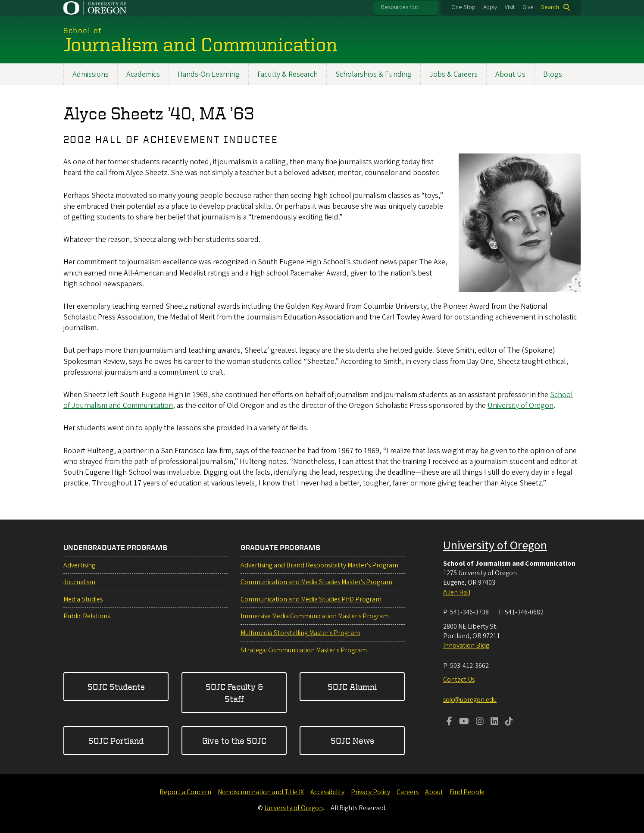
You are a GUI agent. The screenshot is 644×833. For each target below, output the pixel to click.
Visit (510, 7)
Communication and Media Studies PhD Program (311, 599)
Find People (467, 792)
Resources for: (400, 7)
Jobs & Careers (453, 74)
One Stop (463, 7)
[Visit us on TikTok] (509, 722)
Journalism (79, 582)
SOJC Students (116, 687)
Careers (408, 792)
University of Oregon (521, 406)
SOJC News (352, 741)
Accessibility (327, 792)
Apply (490, 7)
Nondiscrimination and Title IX (261, 792)
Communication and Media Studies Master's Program (316, 582)
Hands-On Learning (209, 74)
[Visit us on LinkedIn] (494, 722)
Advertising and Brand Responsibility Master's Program (319, 565)
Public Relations (87, 616)
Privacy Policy (370, 792)
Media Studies (83, 599)
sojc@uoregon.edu (470, 700)
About (434, 792)
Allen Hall (457, 592)
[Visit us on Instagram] (480, 722)
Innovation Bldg (466, 645)
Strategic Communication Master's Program (304, 650)
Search (550, 7)
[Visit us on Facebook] (449, 722)
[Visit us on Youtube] (464, 722)
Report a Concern (185, 792)
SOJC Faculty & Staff (234, 693)
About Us (510, 74)
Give (528, 7)
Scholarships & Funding (374, 74)
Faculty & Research (288, 74)
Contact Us (459, 680)
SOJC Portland (116, 741)
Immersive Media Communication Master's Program (315, 616)
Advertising (79, 565)
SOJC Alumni (352, 687)
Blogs (553, 74)
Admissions (91, 74)
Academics (143, 74)
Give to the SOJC (234, 741)
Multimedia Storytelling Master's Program (300, 633)
